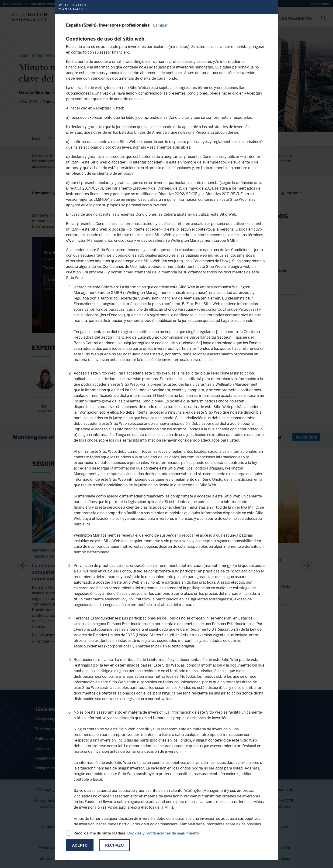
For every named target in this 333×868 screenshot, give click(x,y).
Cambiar (160, 25)
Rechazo (114, 845)
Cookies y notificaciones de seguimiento (163, 833)
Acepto (80, 845)
